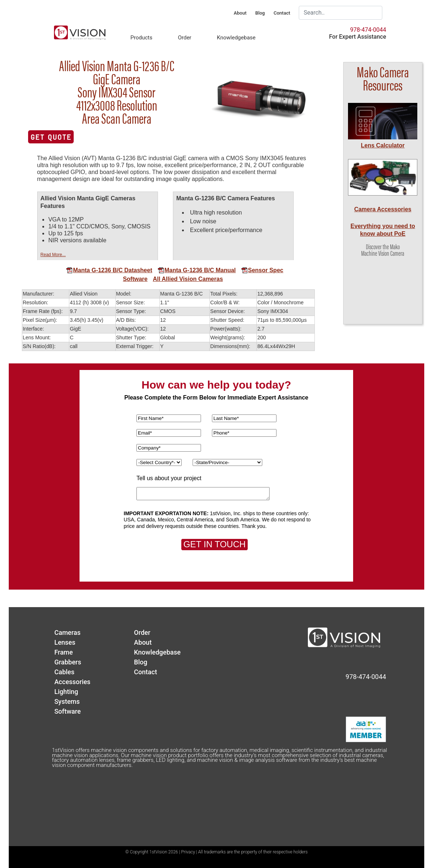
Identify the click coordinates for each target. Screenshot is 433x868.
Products (141, 38)
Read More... (53, 255)
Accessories (72, 682)
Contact (282, 13)
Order (185, 38)
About (240, 13)
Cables (64, 672)
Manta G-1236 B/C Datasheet (109, 270)
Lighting (66, 692)
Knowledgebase (236, 38)
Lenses (65, 642)
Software (135, 279)
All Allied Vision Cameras (188, 279)
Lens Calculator (383, 145)
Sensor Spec (262, 270)
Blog (260, 13)
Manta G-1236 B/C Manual (197, 270)
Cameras (67, 632)
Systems (67, 701)
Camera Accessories (383, 209)
